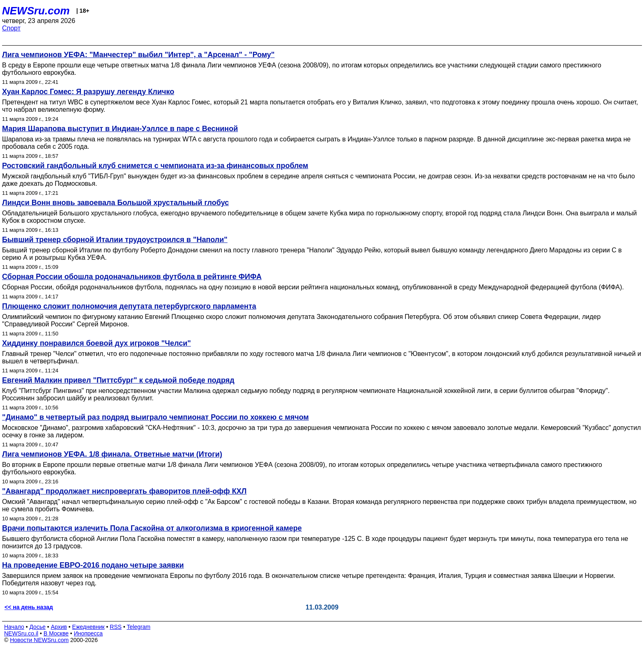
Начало (14, 627)
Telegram (139, 627)
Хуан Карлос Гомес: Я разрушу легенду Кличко (88, 92)
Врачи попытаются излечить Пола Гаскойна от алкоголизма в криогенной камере (152, 528)
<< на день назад (29, 607)
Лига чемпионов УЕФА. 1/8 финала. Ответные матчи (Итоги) (112, 454)
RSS (116, 627)
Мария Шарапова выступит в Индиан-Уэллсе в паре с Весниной (120, 129)
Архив (59, 627)
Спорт (11, 28)
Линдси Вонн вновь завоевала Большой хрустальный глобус (115, 203)
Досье (37, 627)
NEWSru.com (36, 11)
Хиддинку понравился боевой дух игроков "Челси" (97, 343)
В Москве (56, 633)
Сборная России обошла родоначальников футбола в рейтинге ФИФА (132, 277)
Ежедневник (89, 627)
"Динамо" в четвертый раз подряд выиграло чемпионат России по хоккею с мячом (155, 417)
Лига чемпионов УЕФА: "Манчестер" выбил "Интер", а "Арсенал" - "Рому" (138, 55)
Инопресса (89, 633)
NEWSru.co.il (21, 633)
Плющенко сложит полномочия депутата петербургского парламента (129, 306)
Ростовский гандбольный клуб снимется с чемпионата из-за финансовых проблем (155, 166)
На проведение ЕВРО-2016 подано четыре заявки (93, 565)
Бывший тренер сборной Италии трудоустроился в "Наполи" (115, 240)
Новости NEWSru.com (39, 640)
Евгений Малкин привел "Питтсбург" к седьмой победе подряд (118, 380)
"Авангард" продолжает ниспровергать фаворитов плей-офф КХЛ (124, 491)
